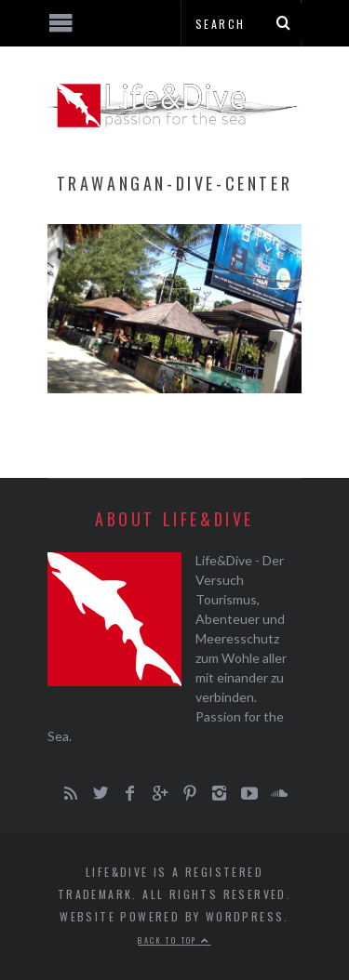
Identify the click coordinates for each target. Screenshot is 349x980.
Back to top (174, 940)
